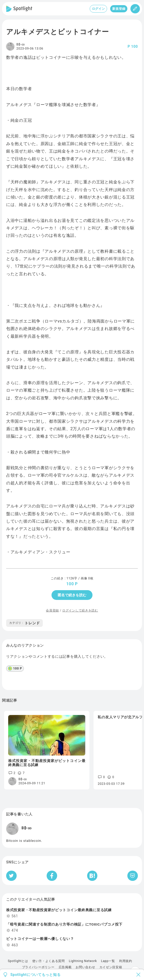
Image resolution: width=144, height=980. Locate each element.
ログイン (99, 9)
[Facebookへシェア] (52, 876)
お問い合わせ (85, 967)
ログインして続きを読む (80, 610)
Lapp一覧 (108, 961)
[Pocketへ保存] (133, 876)
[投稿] (135, 9)
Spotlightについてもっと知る (36, 975)
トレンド (24, 623)
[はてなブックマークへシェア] (92, 876)
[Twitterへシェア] (11, 876)
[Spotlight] (19, 9)
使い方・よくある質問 (49, 961)
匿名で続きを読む (72, 595)
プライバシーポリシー (38, 967)
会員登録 (52, 610)
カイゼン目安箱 (111, 967)
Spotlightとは (18, 961)
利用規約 (126, 961)
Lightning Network (83, 961)
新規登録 (119, 9)
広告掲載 (65, 967)
